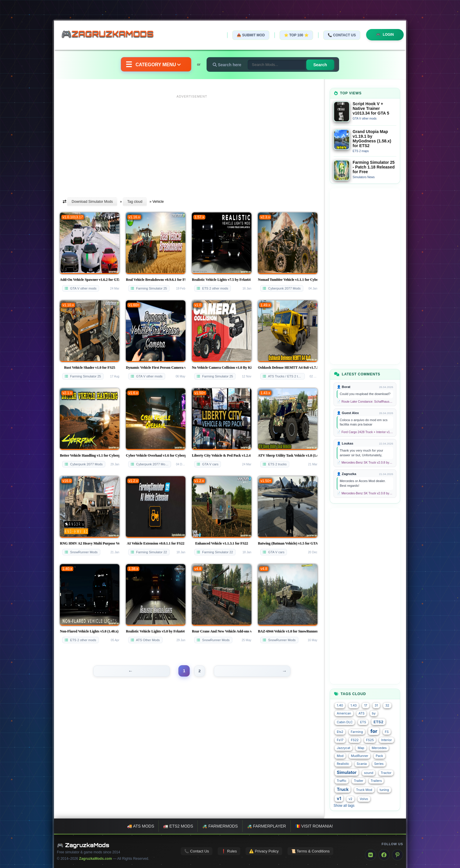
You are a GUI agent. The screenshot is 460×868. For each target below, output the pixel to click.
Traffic (342, 781)
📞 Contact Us (341, 35)
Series (379, 764)
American (344, 713)
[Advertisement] (192, 142)
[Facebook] (384, 855)
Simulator (347, 772)
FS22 (355, 740)
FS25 (370, 740)
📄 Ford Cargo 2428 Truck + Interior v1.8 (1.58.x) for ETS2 (365, 432)
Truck (343, 789)
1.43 (354, 706)
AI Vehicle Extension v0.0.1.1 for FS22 (155, 543)
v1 (339, 798)
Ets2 (340, 732)
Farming (357, 732)
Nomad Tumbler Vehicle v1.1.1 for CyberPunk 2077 (288, 280)
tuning (384, 790)
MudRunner (360, 756)
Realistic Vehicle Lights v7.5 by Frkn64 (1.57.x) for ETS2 (222, 280)
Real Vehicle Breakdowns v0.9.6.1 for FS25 (156, 280)
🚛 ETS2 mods (178, 826)
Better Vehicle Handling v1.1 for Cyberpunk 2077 (90, 455)
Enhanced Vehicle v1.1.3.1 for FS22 (221, 543)
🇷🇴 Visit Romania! (314, 826)
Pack (379, 756)
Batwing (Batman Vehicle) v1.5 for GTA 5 (288, 543)
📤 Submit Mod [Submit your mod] (250, 35)
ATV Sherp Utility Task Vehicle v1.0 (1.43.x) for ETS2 (288, 455)
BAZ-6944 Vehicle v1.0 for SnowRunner (288, 631)
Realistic (343, 764)
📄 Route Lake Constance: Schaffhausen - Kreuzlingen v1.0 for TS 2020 (365, 402)
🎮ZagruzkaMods (111, 35)
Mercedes (379, 748)
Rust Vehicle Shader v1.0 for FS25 (89, 367)
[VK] (371, 855)
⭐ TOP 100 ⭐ (296, 35)
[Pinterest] (398, 855)
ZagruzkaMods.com (96, 859)
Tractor (386, 773)
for (374, 731)
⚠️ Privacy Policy (264, 851)
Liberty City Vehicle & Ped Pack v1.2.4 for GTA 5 (222, 455)
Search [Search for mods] (321, 65)
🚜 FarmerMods (220, 826)
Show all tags (344, 806)
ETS (363, 722)
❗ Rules (229, 851)
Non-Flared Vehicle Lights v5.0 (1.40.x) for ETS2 (90, 631)
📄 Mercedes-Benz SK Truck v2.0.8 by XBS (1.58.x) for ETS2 (365, 463)
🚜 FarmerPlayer (267, 826)
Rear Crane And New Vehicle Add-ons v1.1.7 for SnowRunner (222, 631)
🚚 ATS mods (141, 826)
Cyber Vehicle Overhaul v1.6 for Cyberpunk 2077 (156, 455)
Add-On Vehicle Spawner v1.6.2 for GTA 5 (90, 280)
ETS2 (378, 722)
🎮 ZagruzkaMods (83, 845)
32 (387, 706)
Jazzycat (344, 748)
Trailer (358, 781)
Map (361, 748)
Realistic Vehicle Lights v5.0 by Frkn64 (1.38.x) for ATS (156, 631)
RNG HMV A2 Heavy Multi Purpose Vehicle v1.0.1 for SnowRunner (90, 543)
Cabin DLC (345, 722)
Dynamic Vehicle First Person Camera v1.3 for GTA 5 (156, 367)
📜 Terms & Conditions (310, 851)
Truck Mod (364, 790)
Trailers (376, 781)
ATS (361, 713)
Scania (362, 764)
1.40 (340, 706)
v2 (350, 799)
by (374, 713)
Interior (386, 740)
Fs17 (340, 740)
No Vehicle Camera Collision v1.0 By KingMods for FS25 (222, 367)
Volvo (364, 799)
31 (376, 706)
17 (366, 706)
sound (369, 773)
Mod (340, 756)
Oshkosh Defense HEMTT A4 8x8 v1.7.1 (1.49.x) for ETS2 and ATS (288, 367)
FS (387, 732)
